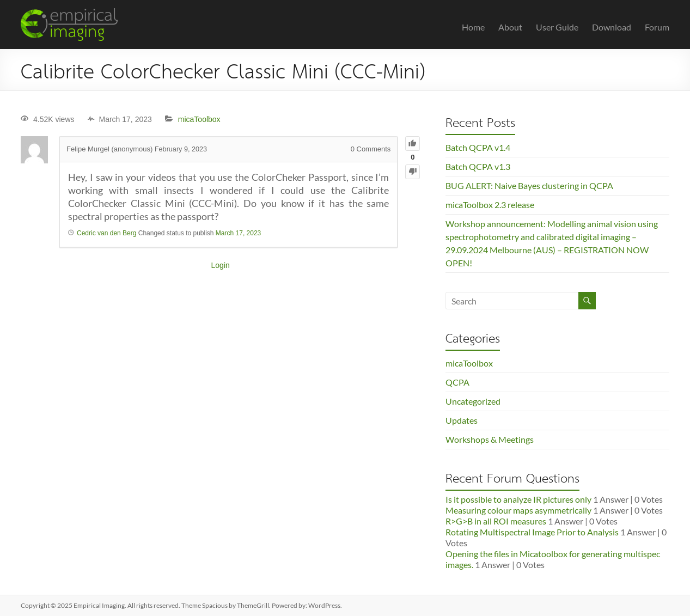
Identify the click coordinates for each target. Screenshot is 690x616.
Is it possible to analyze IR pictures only (518, 499)
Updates (462, 420)
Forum (657, 27)
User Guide (557, 27)
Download (612, 27)
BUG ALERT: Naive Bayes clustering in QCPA (529, 185)
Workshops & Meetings (490, 439)
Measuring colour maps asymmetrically (518, 510)
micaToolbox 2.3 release (490, 205)
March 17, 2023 (238, 233)
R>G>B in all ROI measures (496, 521)
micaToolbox (199, 119)
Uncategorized (473, 401)
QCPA (457, 382)
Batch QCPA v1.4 (478, 147)
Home (473, 27)
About (510, 27)
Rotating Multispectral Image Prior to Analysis (532, 532)
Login (221, 265)
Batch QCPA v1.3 (478, 166)
